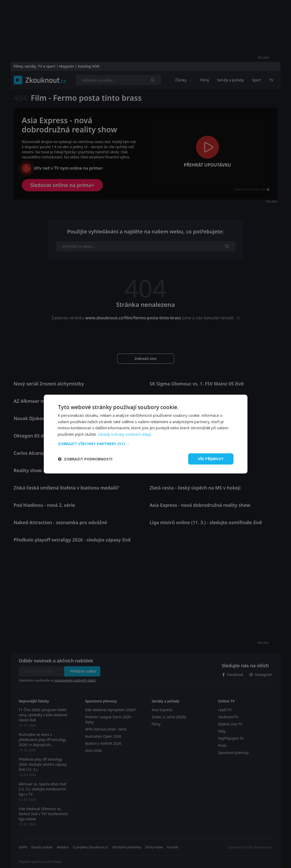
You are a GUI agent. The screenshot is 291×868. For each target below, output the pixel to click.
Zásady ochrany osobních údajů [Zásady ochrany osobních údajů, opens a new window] (125, 434)
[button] (146, 444)
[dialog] (146, 434)
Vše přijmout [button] (210, 459)
